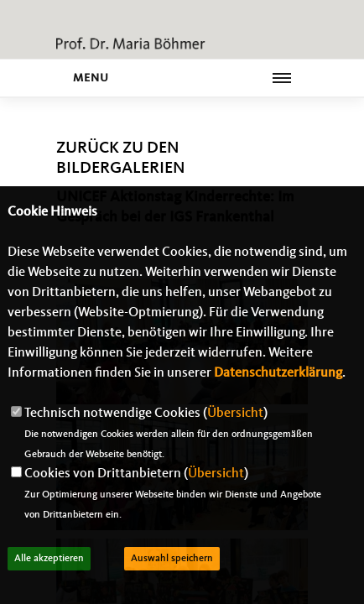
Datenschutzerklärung (278, 373)
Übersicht (235, 414)
